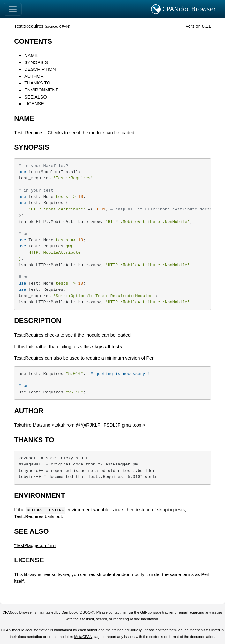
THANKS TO (37, 83)
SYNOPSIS (36, 62)
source (52, 26)
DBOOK (86, 612)
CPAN (64, 26)
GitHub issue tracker (157, 612)
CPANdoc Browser (184, 9)
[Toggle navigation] (13, 9)
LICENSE (34, 104)
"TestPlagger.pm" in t (35, 545)
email (183, 612)
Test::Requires (29, 26)
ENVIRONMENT (41, 90)
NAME (31, 55)
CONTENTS (33, 41)
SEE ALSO (35, 97)
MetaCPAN (83, 637)
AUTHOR (34, 76)
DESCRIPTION (40, 69)
